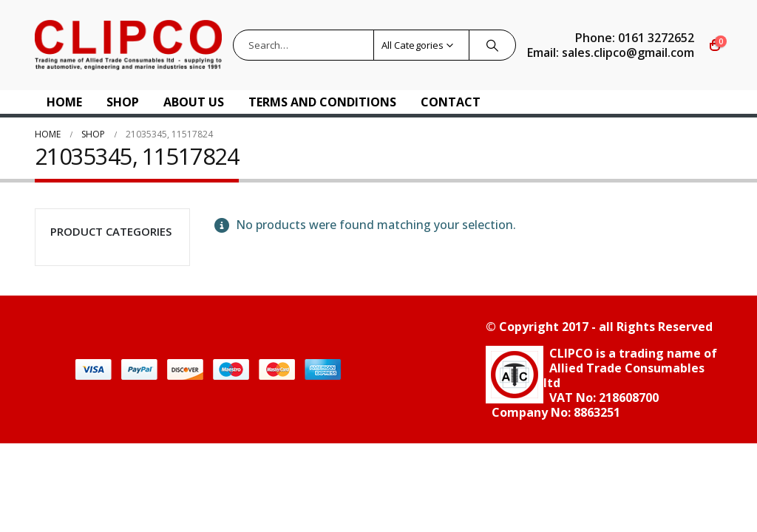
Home (64, 102)
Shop (123, 102)
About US (194, 102)
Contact (451, 102)
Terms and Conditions (322, 102)
